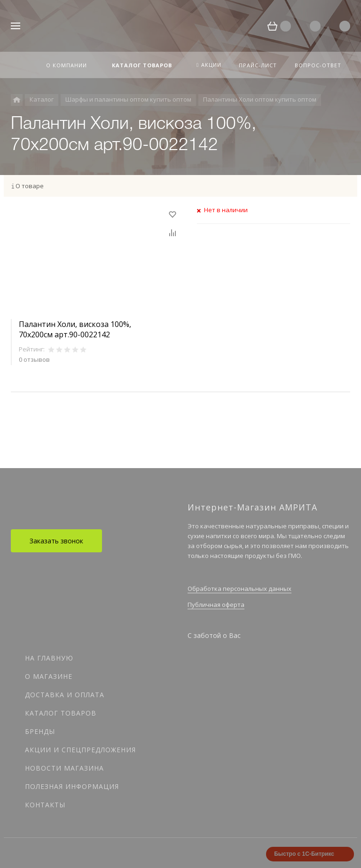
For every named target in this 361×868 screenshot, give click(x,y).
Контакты (45, 805)
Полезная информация (72, 786)
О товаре (30, 186)
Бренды (40, 731)
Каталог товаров (61, 713)
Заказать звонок (56, 541)
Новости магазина (64, 768)
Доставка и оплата (65, 695)
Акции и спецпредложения (80, 750)
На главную (49, 658)
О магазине (49, 676)
